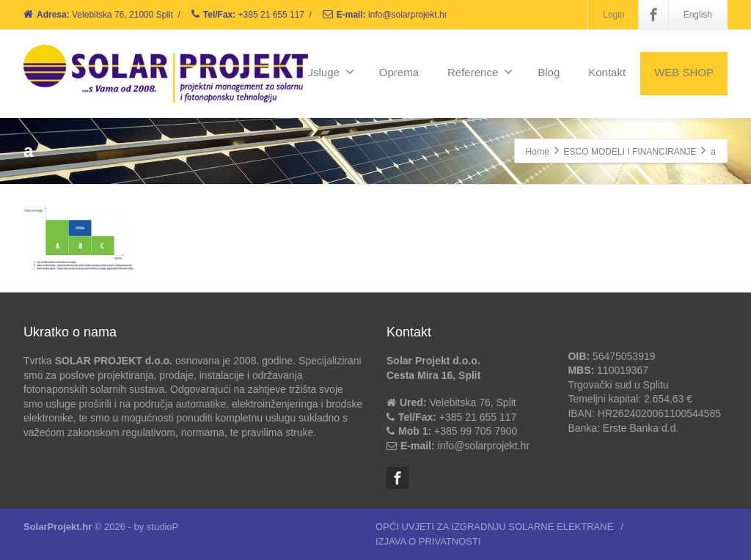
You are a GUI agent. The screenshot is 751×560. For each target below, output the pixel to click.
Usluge (330, 72)
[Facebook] (653, 15)
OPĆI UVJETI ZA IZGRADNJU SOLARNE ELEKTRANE (494, 527)
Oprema (399, 72)
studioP (162, 527)
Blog (549, 72)
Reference (480, 72)
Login (613, 15)
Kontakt (607, 72)
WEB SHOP (684, 72)
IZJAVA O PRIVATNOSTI (428, 541)
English (698, 15)
